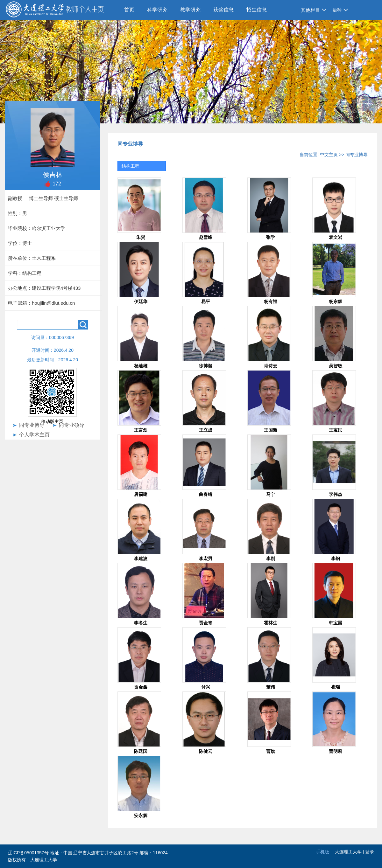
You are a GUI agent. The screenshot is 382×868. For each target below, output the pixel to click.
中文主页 (329, 155)
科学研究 (157, 10)
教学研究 (190, 10)
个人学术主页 (34, 435)
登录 (370, 852)
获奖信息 (223, 10)
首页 (129, 10)
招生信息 (257, 10)
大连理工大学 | (350, 852)
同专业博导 (32, 425)
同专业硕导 (72, 425)
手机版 (322, 852)
